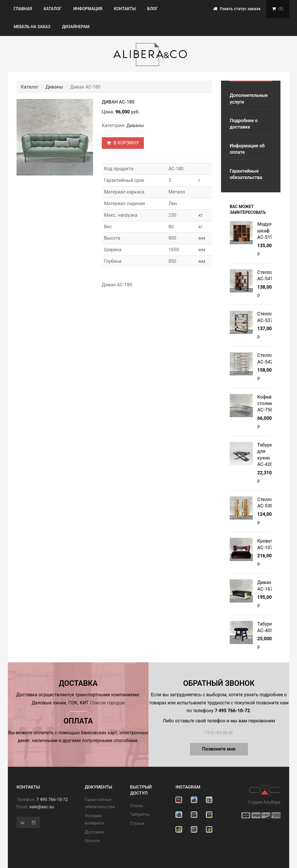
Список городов (107, 703)
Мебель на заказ (32, 27)
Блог (153, 9)
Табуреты (140, 814)
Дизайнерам (76, 27)
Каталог (52, 9)
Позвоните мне (219, 749)
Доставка (95, 832)
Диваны (54, 87)
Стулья (137, 823)
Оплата (92, 841)
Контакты (125, 9)
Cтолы (137, 806)
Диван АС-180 (118, 102)
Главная (23, 9)
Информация (88, 9)
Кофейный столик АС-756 (269, 404)
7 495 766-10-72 (52, 800)
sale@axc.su (42, 807)
